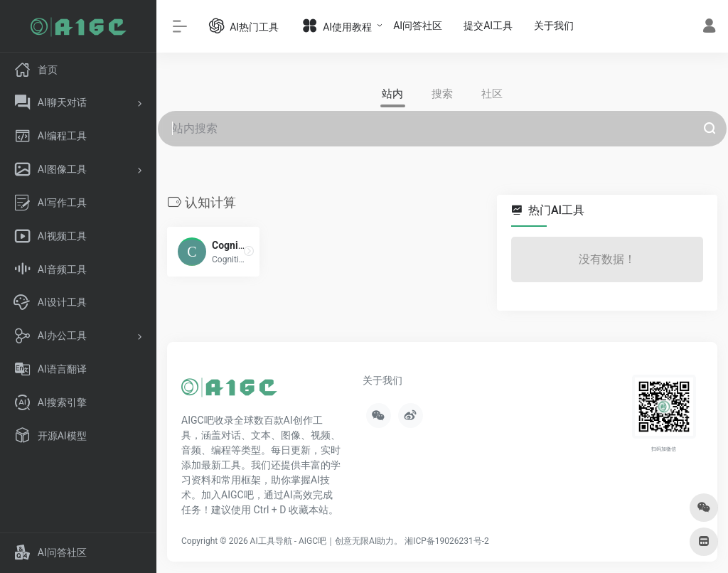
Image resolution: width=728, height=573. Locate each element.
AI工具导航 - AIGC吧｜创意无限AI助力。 (327, 541)
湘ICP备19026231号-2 (447, 541)
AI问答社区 (418, 26)
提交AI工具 (488, 26)
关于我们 (554, 26)
